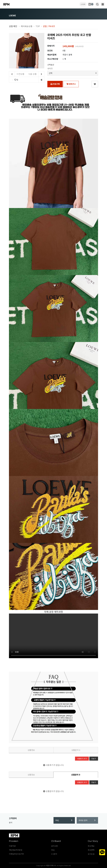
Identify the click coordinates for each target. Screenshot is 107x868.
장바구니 (71, 84)
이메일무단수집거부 (16, 854)
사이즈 (50, 68)
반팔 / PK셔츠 (49, 26)
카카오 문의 (87, 820)
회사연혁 (91, 850)
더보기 (94, 759)
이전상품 (17, 74)
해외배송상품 (27, 26)
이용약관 (12, 846)
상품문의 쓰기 (82, 782)
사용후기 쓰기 (82, 759)
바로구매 (55, 84)
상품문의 (76, 750)
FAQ (64, 820)
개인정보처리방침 (16, 850)
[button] (97, 4)
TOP (38, 26)
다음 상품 (36, 74)
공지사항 (55, 846)
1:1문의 (54, 854)
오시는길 (91, 854)
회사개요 (91, 846)
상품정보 (31, 750)
